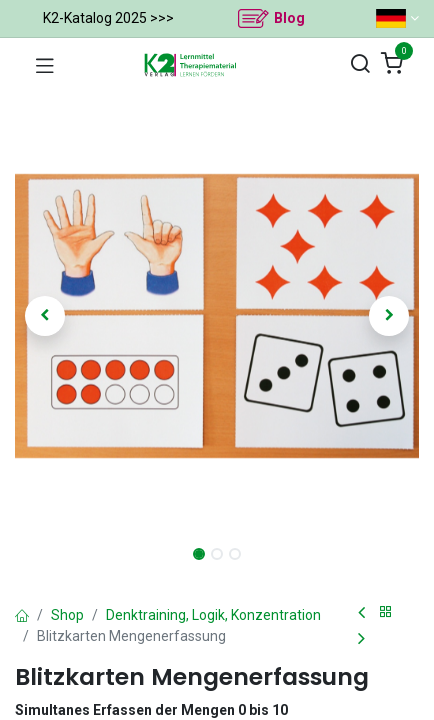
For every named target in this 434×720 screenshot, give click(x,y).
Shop (67, 615)
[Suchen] (360, 64)
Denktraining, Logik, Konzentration (213, 615)
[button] (45, 316)
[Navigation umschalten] (45, 65)
